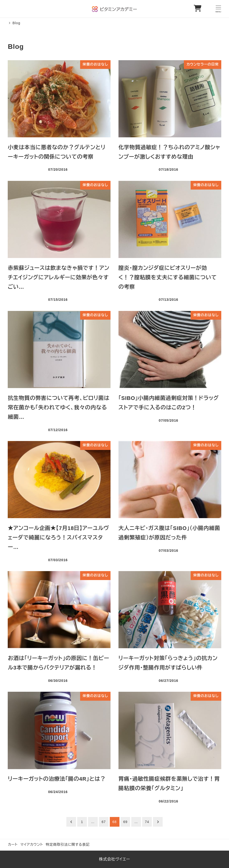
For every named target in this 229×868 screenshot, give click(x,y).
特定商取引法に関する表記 (68, 845)
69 (125, 822)
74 (147, 822)
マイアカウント (32, 845)
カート (13, 845)
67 (104, 822)
